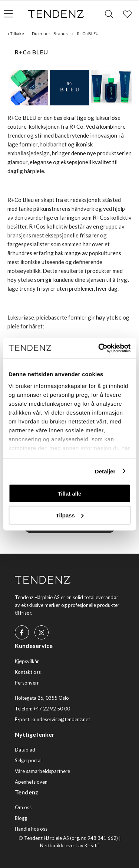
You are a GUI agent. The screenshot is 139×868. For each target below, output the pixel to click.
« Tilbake (16, 33)
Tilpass (70, 515)
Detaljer (105, 471)
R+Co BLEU (88, 33)
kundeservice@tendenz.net (61, 719)
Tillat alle (70, 494)
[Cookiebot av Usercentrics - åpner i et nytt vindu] (99, 348)
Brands (61, 33)
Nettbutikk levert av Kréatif (69, 845)
